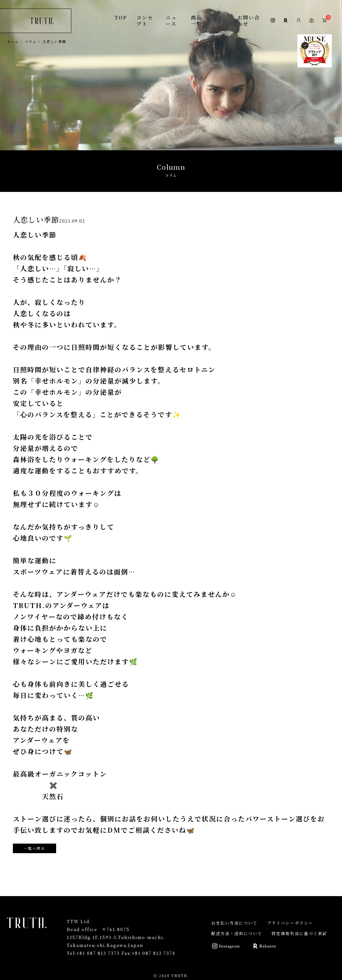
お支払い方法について (234, 923)
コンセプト (145, 20)
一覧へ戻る (34, 848)
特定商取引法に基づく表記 (299, 933)
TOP (121, 17)
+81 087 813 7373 (98, 953)
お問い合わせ (249, 20)
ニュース (171, 20)
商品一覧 (196, 20)
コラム (222, 20)
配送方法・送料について (237, 933)
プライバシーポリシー (290, 923)
